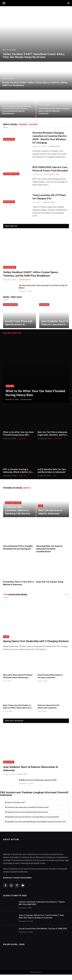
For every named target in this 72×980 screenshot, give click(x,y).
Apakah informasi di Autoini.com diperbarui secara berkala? (33, 822)
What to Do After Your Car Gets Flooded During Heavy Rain (35, 398)
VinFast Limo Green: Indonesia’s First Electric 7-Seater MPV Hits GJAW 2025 (42, 908)
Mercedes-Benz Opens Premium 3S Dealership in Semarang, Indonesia (18, 682)
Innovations (9, 144)
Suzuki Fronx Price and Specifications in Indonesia (18, 328)
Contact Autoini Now (22, 883)
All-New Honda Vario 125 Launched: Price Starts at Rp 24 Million (43, 292)
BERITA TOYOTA (9, 103)
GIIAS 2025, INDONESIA (14, 726)
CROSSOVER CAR (10, 310)
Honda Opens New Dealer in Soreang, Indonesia (50, 682)
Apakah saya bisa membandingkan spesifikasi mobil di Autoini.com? (37, 827)
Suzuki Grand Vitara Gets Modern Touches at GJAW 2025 (43, 934)
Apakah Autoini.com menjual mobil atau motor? (28, 818)
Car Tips (10, 391)
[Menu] (4, 3)
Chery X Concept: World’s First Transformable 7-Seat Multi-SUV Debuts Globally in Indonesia (41, 922)
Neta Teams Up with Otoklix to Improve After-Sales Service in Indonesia (17, 712)
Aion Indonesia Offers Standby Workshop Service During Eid (18, 553)
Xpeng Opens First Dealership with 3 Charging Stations (36, 646)
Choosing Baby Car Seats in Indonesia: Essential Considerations (49, 554)
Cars (6, 642)
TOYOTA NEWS (44, 105)
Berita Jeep (9, 767)
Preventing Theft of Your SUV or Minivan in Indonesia (19, 589)
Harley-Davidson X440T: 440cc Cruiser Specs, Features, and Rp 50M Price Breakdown (35, 84)
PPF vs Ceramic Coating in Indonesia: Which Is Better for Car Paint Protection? (17, 476)
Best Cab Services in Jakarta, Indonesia (50, 517)
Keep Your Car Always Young (50, 587)
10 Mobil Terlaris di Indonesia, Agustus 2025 (38, 786)
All (67, 600)
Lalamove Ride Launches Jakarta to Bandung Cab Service (18, 516)
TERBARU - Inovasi (20, 124)
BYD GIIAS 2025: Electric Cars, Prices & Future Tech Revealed (49, 172)
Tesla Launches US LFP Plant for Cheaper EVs (50, 202)
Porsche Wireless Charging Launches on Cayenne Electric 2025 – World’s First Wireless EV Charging (50, 138)
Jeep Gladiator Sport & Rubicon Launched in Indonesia (55, 328)
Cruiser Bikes (8, 79)
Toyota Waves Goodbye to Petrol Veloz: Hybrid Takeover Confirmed (54, 111)
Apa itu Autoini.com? (16, 808)
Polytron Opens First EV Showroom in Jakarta (49, 712)
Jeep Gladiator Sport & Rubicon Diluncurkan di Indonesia (30, 774)
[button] (36, 808)
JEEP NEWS (44, 310)
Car (41, 511)
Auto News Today (11, 180)
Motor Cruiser (9, 50)
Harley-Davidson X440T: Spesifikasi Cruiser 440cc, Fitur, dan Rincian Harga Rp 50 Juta (34, 56)
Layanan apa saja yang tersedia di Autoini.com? (28, 813)
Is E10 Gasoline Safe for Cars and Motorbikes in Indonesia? (52, 476)
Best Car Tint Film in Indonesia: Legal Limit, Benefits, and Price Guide (53, 439)
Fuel (55, 481)
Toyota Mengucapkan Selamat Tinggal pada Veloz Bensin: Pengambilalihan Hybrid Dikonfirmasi (16, 110)
